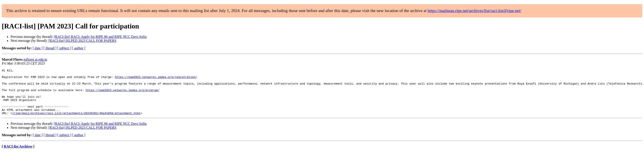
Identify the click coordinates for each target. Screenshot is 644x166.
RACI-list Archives (18, 156)
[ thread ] (50, 48)
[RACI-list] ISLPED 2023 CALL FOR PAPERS (82, 41)
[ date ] (38, 48)
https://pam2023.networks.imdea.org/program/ (122, 95)
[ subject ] (64, 48)
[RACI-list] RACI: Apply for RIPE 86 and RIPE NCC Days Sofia (100, 37)
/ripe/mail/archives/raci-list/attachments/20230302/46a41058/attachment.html (76, 122)
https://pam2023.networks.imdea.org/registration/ (156, 79)
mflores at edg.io (35, 59)
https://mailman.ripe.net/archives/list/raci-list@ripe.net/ (474, 11)
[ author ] (79, 48)
